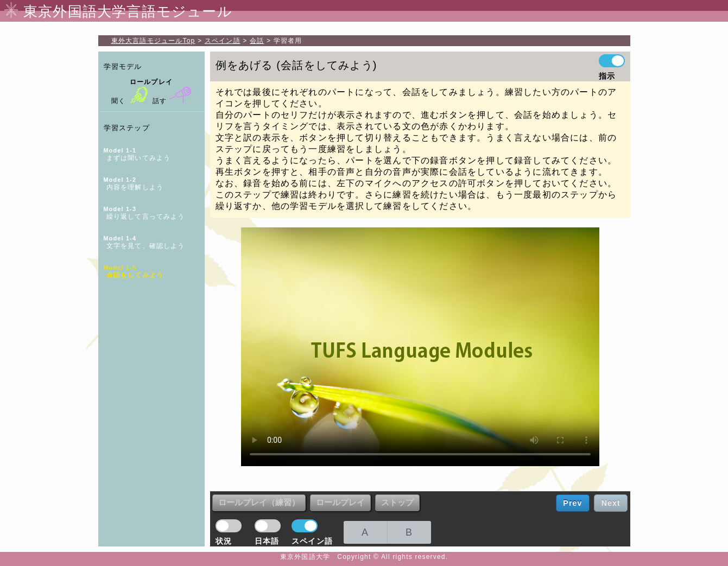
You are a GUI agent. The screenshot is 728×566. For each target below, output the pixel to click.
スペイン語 (223, 41)
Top (153, 41)
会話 (257, 41)
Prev (572, 503)
